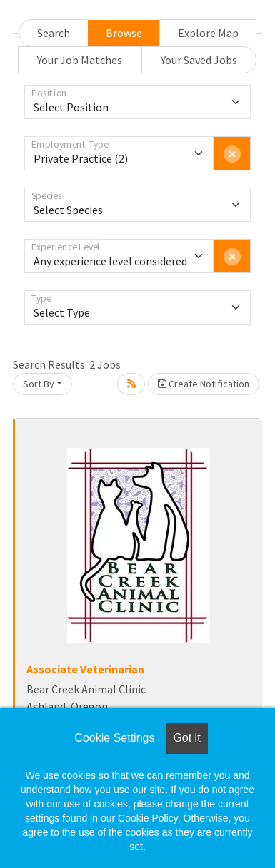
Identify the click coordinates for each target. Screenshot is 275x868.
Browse (124, 33)
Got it (186, 738)
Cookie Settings (114, 738)
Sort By (39, 384)
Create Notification (204, 384)
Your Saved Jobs (199, 60)
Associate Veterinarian (85, 669)
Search (54, 33)
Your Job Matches (80, 60)
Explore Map (208, 33)
